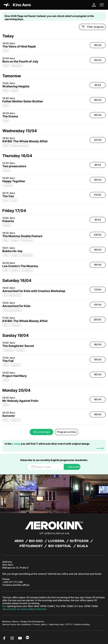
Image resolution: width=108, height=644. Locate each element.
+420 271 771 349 (13, 582)
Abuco (15, 621)
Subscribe (74, 467)
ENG (6, 51)
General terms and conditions (17, 624)
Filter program (92, 27)
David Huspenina (36, 621)
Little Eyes (8, 350)
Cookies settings (82, 624)
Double (15, 240)
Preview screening (20, 145)
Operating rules (57, 624)
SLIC (14, 200)
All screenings (41, 432)
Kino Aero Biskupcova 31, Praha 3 (15, 566)
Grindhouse (27, 240)
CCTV (69, 624)
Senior (15, 90)
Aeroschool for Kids (12, 295)
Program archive (67, 432)
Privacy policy (40, 624)
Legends (8, 185)
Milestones (17, 66)
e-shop (16, 444)
